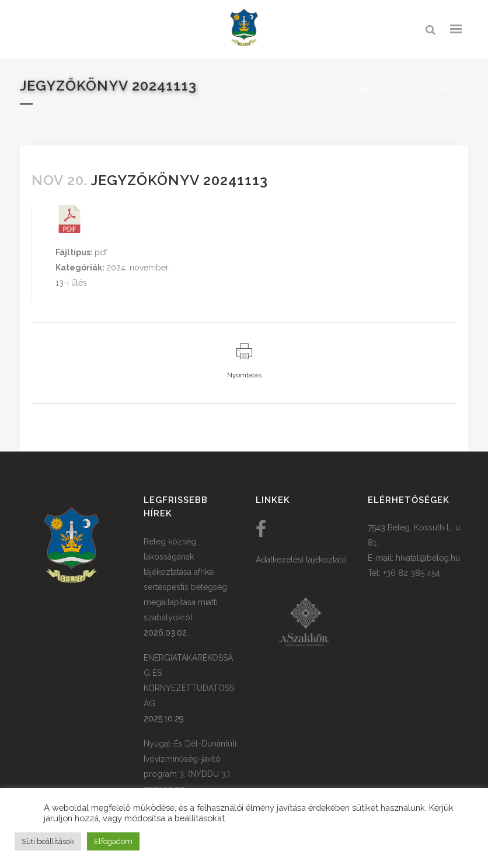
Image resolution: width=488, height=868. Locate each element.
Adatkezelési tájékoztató (301, 560)
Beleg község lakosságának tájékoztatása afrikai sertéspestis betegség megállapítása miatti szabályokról (185, 579)
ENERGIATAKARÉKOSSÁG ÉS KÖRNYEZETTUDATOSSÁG (189, 680)
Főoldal (367, 90)
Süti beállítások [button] (48, 841)
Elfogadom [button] (113, 841)
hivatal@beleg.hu (428, 558)
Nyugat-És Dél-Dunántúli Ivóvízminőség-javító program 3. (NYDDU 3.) (190, 759)
